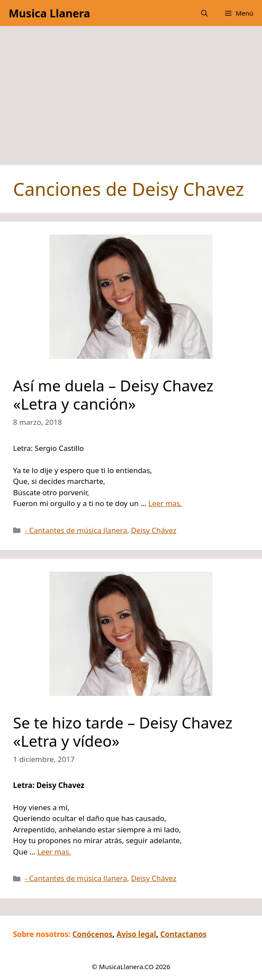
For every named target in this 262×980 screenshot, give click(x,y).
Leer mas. (165, 503)
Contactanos (184, 934)
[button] (204, 13)
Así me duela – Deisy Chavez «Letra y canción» (113, 395)
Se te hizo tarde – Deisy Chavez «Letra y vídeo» (123, 732)
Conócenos (92, 934)
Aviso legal (136, 934)
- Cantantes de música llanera (76, 530)
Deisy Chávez (153, 530)
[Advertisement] (131, 100)
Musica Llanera (49, 13)
